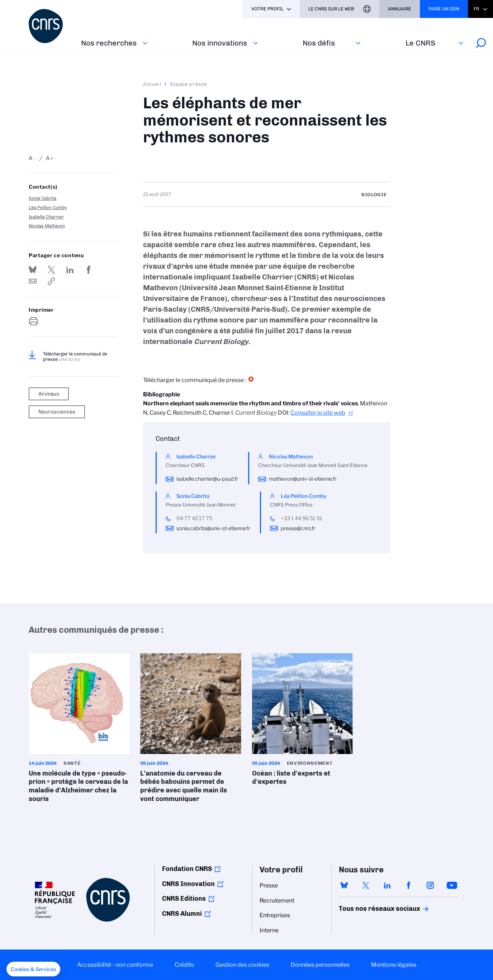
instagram (430, 885)
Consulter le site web (318, 413)
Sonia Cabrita (42, 198)
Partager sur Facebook (89, 270)
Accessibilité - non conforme (115, 965)
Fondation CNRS (187, 869)
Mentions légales (394, 965)
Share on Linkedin (70, 270)
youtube (452, 885)
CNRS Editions (184, 899)
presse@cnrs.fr (298, 528)
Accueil (152, 84)
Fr (477, 9)
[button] (33, 969)
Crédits (184, 965)
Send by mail (33, 281)
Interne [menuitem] (269, 930)
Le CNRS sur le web (331, 9)
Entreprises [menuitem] (275, 915)
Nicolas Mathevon (47, 226)
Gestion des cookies (242, 965)
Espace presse (189, 84)
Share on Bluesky (33, 270)
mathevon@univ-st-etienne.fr (303, 479)
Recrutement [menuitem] (277, 901)
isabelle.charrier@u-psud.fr (207, 479)
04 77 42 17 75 (194, 518)
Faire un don (444, 9)
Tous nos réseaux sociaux (367, 909)
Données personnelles (320, 965)
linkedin (387, 885)
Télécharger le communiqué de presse (75, 357)
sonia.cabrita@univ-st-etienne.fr (213, 528)
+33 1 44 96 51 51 (302, 518)
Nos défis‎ (319, 43)
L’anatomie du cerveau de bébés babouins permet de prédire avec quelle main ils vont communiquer (191, 730)
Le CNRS (420, 43)
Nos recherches (109, 43)
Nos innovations (220, 43)
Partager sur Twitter (51, 270)
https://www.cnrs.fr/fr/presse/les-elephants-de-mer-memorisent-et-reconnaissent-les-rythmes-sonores (51, 281)
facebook (409, 885)
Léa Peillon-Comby (48, 208)
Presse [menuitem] (269, 885)
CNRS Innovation (188, 884)
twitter (366, 885)
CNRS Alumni (182, 914)
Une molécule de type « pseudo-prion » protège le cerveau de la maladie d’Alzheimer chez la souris (79, 730)
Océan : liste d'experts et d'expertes (302, 722)
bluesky (344, 885)
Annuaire (400, 9)
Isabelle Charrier (46, 217)
